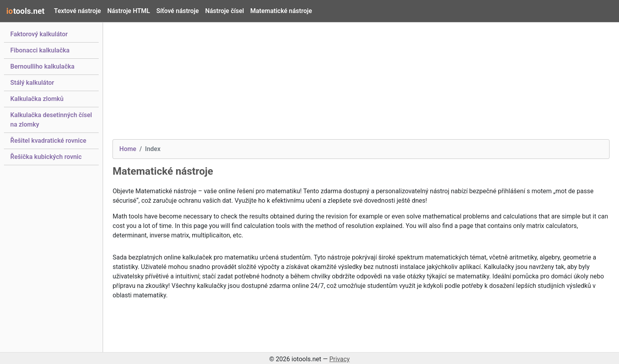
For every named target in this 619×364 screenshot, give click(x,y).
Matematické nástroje (281, 11)
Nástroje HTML (129, 11)
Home (128, 149)
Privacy (340, 359)
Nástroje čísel (225, 11)
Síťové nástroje (178, 11)
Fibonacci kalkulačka (40, 50)
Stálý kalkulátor (32, 82)
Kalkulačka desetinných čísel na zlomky (51, 120)
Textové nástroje (78, 11)
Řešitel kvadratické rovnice (48, 140)
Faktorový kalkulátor (39, 34)
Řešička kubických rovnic (46, 156)
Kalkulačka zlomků (37, 98)
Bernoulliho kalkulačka (42, 66)
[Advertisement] (349, 84)
